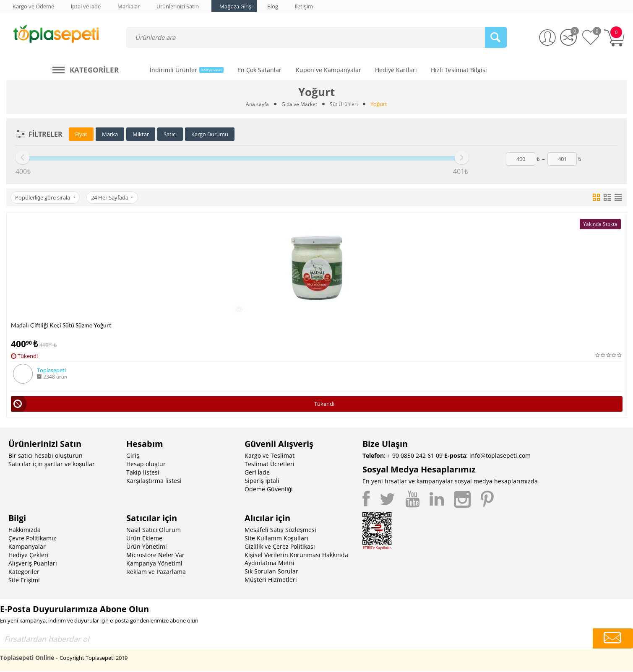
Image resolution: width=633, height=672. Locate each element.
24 (114, 197)
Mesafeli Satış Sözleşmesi (280, 531)
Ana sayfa (255, 104)
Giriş (133, 456)
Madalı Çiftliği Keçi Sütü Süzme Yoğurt (61, 325)
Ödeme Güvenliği (269, 490)
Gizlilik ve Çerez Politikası (280, 547)
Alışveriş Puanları (33, 564)
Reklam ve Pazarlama (156, 572)
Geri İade (257, 473)
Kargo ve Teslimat (270, 456)
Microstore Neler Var (155, 556)
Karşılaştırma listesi (154, 481)
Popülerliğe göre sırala (46, 197)
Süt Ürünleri (345, 104)
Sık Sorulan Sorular (271, 572)
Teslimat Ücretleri (270, 465)
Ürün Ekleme (144, 539)
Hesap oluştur (146, 465)
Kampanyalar (27, 547)
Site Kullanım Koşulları (276, 539)
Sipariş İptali (262, 481)
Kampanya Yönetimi (154, 564)
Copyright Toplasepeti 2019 (94, 659)
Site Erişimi (24, 581)
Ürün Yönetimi (147, 547)
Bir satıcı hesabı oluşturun (46, 456)
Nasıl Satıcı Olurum (154, 531)
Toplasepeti (51, 370)
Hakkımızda (25, 531)
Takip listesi (143, 473)
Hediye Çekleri (29, 556)
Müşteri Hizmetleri (271, 580)
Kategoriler (24, 572)
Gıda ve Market (299, 104)
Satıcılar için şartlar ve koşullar (52, 465)
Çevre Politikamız (32, 539)
